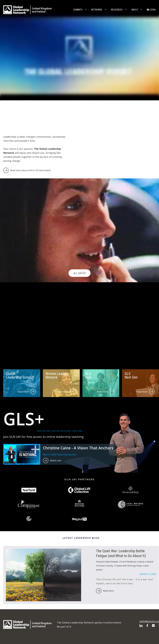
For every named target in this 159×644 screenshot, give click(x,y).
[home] (27, 10)
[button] (80, 10)
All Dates (79, 273)
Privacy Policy (131, 637)
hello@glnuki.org (149, 621)
